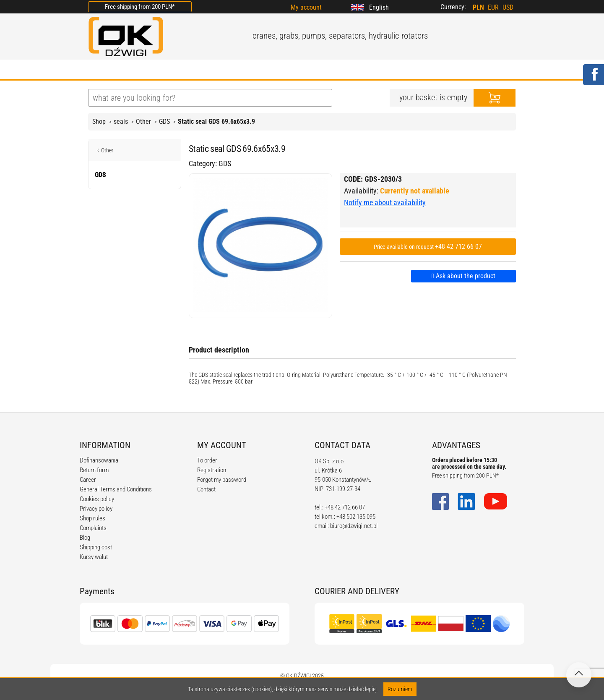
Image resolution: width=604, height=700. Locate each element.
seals (121, 121)
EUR (493, 7)
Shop (99, 121)
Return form (94, 470)
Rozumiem (400, 689)
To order (207, 460)
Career (88, 480)
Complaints (93, 528)
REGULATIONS (263, 70)
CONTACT (383, 70)
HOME (98, 70)
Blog (85, 538)
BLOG (213, 70)
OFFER (176, 70)
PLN (478, 7)
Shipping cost (96, 547)
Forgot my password (222, 480)
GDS (164, 121)
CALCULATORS (327, 70)
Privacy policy (96, 509)
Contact (206, 489)
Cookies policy (97, 499)
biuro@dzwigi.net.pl (354, 526)
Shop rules (92, 518)
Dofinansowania (99, 460)
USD (508, 7)
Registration (212, 470)
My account (306, 7)
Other (143, 121)
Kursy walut (94, 557)
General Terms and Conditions (116, 489)
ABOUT (137, 70)
